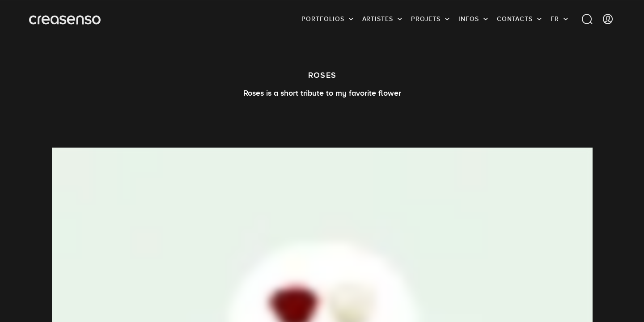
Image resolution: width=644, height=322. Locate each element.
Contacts (515, 20)
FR (555, 20)
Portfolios (323, 20)
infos (469, 20)
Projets (426, 20)
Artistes (378, 20)
